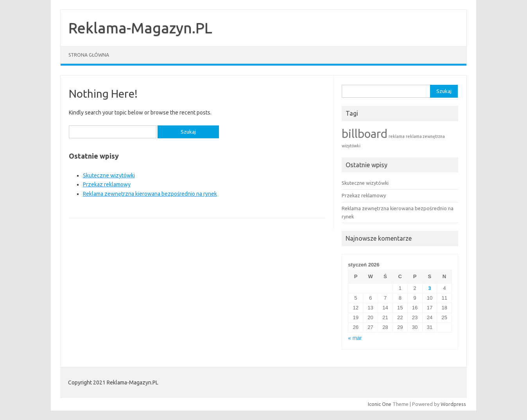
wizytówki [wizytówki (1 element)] (351, 146)
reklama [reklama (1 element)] (397, 136)
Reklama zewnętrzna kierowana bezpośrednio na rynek (150, 194)
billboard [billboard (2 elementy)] (365, 134)
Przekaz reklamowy (107, 184)
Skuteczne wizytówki (109, 175)
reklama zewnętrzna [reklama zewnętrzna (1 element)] (425, 136)
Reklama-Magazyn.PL (140, 28)
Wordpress (453, 404)
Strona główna (89, 55)
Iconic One (380, 404)
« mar (355, 338)
